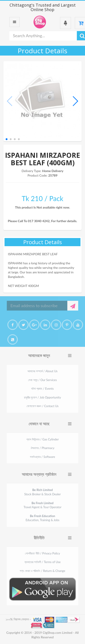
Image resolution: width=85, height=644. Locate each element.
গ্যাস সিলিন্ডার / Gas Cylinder (42, 439)
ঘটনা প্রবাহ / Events (42, 389)
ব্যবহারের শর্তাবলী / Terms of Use (43, 562)
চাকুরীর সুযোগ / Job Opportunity (42, 397)
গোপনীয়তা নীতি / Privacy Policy (42, 553)
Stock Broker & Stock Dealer (42, 492)
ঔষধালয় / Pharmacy (42, 448)
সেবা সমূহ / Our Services (42, 380)
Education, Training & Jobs (42, 518)
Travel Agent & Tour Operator (42, 505)
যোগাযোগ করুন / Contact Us (42, 406)
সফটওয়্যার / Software (42, 457)
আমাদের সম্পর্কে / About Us (42, 371)
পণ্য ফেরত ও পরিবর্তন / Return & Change (42, 571)
